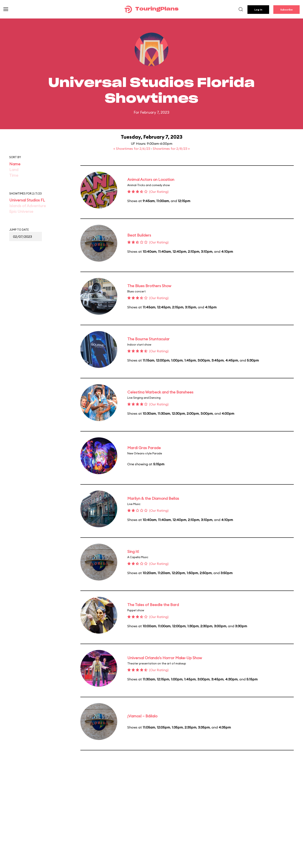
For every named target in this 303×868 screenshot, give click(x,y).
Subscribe (286, 10)
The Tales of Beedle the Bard (153, 605)
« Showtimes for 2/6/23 (132, 149)
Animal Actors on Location (151, 180)
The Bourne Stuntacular (148, 339)
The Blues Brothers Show (149, 286)
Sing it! (133, 552)
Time (14, 175)
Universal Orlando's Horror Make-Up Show (165, 658)
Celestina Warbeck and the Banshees (160, 392)
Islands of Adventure (28, 206)
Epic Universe (21, 211)
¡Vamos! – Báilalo (142, 716)
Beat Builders (139, 235)
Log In (258, 10)
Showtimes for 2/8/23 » (171, 149)
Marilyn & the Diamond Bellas (153, 498)
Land (14, 170)
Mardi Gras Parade (144, 448)
